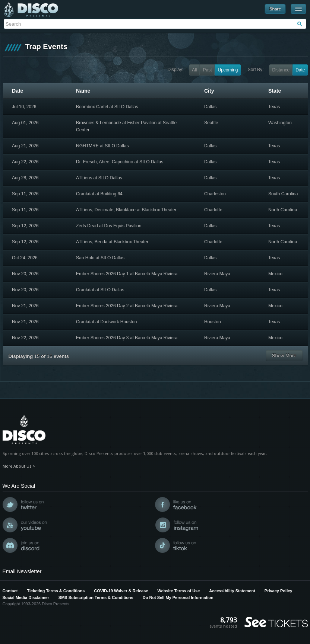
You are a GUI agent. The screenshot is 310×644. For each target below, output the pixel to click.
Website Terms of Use (178, 591)
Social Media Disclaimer (26, 597)
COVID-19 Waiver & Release (121, 591)
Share (275, 9)
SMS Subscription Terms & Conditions (96, 597)
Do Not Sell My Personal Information (178, 597)
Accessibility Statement (232, 591)
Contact (10, 591)
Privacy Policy (279, 591)
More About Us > (19, 466)
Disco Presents (31, 9)
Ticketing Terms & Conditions (56, 591)
